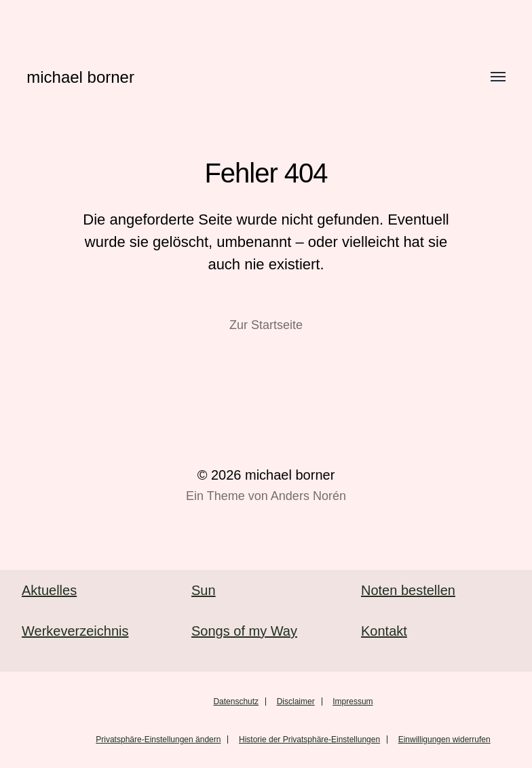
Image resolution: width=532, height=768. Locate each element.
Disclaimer (296, 702)
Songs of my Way (244, 631)
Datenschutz (236, 702)
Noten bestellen (408, 590)
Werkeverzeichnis (75, 631)
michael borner (80, 77)
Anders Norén (308, 496)
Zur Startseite (266, 325)
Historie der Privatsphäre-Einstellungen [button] (309, 740)
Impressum (353, 702)
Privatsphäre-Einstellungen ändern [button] (158, 740)
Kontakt (384, 631)
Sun (204, 590)
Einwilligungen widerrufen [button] (444, 740)
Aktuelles (49, 590)
